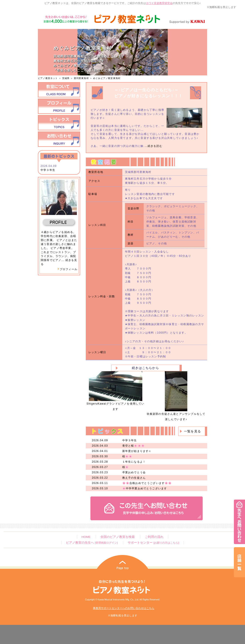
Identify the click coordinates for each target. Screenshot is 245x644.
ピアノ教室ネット (48, 78)
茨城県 (66, 78)
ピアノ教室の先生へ (92, 543)
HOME (86, 537)
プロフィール (67, 269)
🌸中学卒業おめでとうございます (145, 488)
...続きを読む (153, 146)
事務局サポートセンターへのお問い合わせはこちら (124, 608)
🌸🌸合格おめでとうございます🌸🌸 (147, 483)
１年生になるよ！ (134, 462)
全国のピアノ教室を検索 (118, 537)
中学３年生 (48, 170)
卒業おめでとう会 (134, 472)
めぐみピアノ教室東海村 (107, 78)
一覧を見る (192, 431)
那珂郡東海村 (81, 78)
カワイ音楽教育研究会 (159, 3)
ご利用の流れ (154, 537)
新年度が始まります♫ (137, 451)
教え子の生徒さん (134, 478)
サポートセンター (153, 543)
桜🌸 (126, 467)
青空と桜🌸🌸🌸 (134, 446)
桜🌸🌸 (127, 456)
